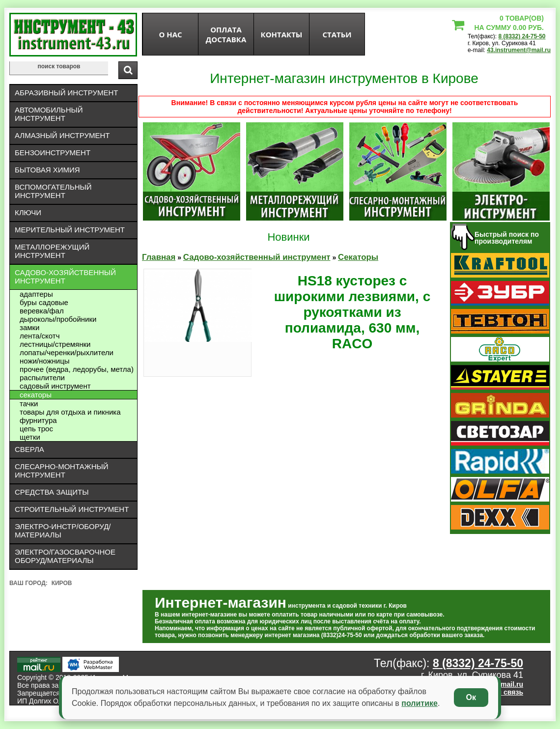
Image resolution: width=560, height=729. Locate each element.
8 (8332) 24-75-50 (522, 36)
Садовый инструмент (55, 386)
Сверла (29, 449)
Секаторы (36, 395)
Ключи (28, 212)
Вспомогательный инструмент (53, 191)
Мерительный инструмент (70, 230)
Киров (62, 583)
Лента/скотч (40, 336)
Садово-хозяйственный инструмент (65, 277)
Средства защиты (52, 492)
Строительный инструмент (72, 509)
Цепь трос (36, 429)
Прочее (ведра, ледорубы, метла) (77, 369)
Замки (29, 327)
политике (420, 703)
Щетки (30, 437)
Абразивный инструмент (66, 93)
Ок (471, 697)
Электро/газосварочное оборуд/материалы (65, 556)
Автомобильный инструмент (49, 114)
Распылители (42, 378)
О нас (170, 34)
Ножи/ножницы (45, 361)
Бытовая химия (47, 170)
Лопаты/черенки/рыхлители (67, 352)
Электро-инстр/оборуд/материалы (63, 531)
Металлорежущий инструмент (52, 251)
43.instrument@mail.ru (519, 50)
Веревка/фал (42, 311)
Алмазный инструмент (62, 135)
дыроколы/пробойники (58, 319)
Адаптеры (36, 294)
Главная (159, 257)
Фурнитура (38, 420)
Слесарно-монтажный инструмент (62, 471)
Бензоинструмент (53, 153)
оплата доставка (226, 34)
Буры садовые (44, 302)
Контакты (282, 34)
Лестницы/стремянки (55, 344)
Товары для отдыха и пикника (70, 412)
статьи (337, 34)
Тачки (29, 404)
